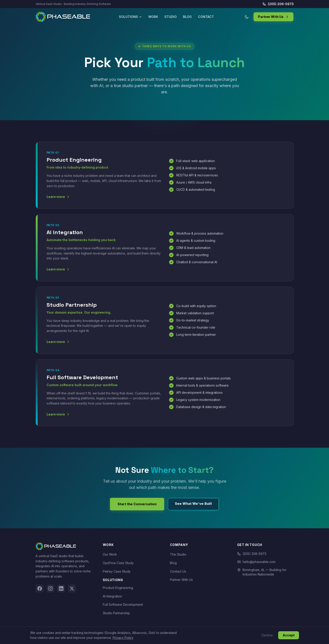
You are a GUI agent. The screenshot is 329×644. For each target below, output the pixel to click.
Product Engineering (118, 588)
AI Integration (112, 596)
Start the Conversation (137, 504)
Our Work (110, 554)
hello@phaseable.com (256, 562)
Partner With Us (273, 17)
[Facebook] (40, 588)
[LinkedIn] (61, 588)
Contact (206, 17)
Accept (289, 635)
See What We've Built (193, 504)
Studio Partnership (116, 613)
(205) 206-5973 (278, 4)
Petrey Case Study (117, 571)
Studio (171, 17)
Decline (267, 635)
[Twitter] (72, 588)
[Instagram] (50, 588)
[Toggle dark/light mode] (247, 17)
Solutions (130, 17)
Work (153, 17)
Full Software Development (123, 604)
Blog (187, 17)
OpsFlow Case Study (118, 563)
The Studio (178, 554)
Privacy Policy (123, 638)
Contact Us (178, 571)
